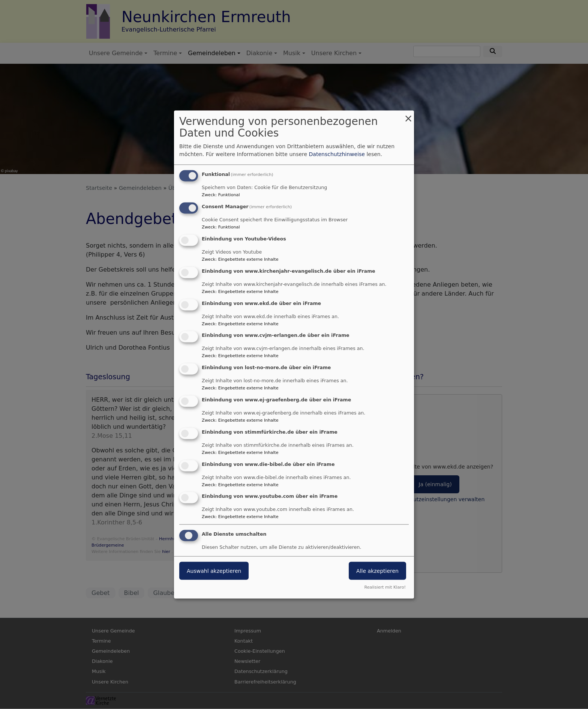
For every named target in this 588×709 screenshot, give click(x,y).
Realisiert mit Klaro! (385, 587)
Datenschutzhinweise (337, 154)
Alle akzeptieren (377, 571)
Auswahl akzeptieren (214, 571)
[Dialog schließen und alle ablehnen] (408, 115)
